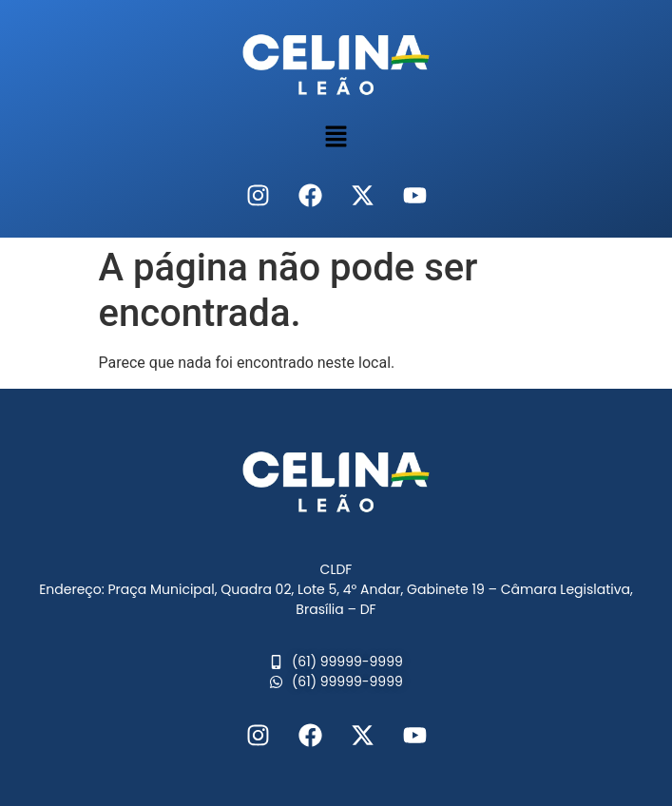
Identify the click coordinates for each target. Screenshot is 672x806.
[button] (336, 138)
